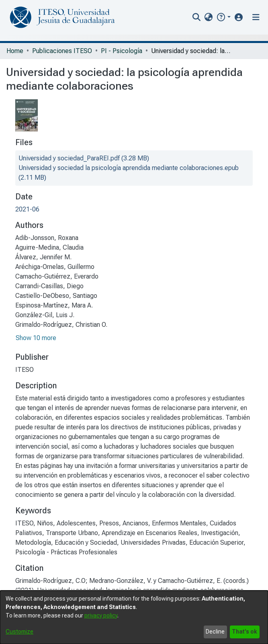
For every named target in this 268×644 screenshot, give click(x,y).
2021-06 (27, 209)
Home (15, 51)
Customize (19, 632)
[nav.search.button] (197, 17)
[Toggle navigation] (256, 17)
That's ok (244, 632)
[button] (223, 17)
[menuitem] (209, 17)
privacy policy (101, 615)
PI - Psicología (122, 51)
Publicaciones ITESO (62, 51)
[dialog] (134, 617)
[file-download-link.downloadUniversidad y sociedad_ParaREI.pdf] (84, 158)
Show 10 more (36, 338)
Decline (215, 632)
